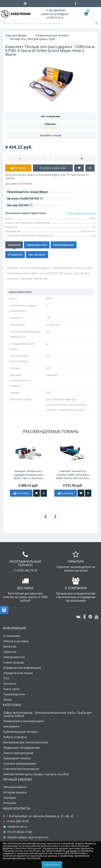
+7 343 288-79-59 (16, 821)
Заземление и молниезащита (24, 721)
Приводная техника (17, 758)
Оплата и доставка (16, 641)
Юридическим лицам (18, 673)
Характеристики (37, 245)
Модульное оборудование (22, 748)
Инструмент (12, 726)
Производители (14, 694)
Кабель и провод (15, 737)
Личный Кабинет (15, 787)
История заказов (15, 792)
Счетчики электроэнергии (21, 769)
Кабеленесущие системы (20, 732)
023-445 (26, 205)
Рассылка (10, 803)
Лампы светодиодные (18, 753)
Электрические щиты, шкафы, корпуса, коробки (36, 774)
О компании (12, 636)
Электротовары (16, 35)
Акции (8, 699)
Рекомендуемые (64, 245)
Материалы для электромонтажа (26, 742)
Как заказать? (37, 255)
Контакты (10, 684)
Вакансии (10, 646)
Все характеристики (82, 213)
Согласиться (52, 864)
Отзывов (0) (15, 255)
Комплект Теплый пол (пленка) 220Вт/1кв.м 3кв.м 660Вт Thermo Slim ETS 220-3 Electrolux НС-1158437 (73, 475)
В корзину (21, 493)
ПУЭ (6, 678)
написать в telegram (55, 14)
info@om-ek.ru (55, 17)
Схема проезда (14, 662)
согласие (71, 851)
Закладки (10, 798)
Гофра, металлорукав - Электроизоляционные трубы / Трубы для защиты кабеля (48, 714)
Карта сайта (11, 689)
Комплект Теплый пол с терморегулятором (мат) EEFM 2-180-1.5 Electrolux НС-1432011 (28, 475)
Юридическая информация (22, 668)
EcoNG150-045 (32, 198)
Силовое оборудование (20, 764)
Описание (14, 245)
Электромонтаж (14, 657)
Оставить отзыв (51, 135)
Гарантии (10, 652)
